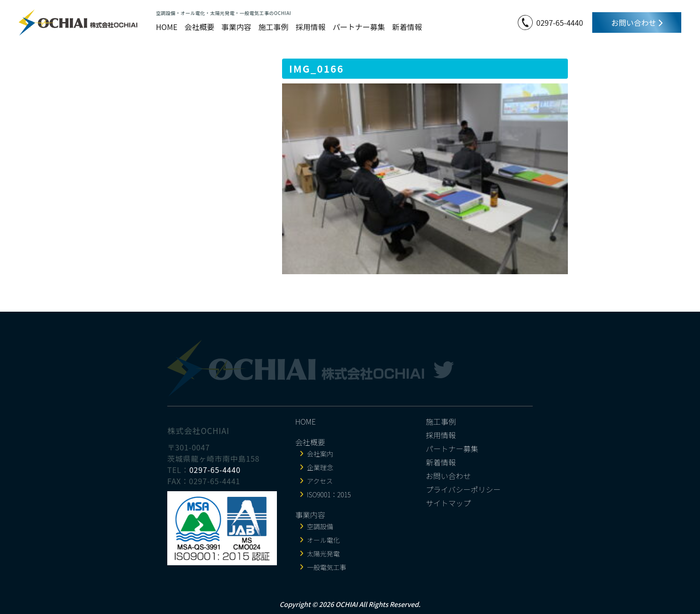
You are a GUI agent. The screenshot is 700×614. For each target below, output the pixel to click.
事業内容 (237, 27)
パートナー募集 (359, 27)
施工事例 (274, 27)
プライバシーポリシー (463, 489)
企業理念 (320, 467)
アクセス (320, 481)
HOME (167, 27)
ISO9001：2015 (329, 494)
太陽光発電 (323, 554)
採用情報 (311, 27)
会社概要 (200, 27)
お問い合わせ (637, 22)
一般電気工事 (327, 567)
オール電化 (323, 540)
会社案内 (320, 454)
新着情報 (407, 27)
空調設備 (320, 526)
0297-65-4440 (560, 22)
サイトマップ (448, 503)
